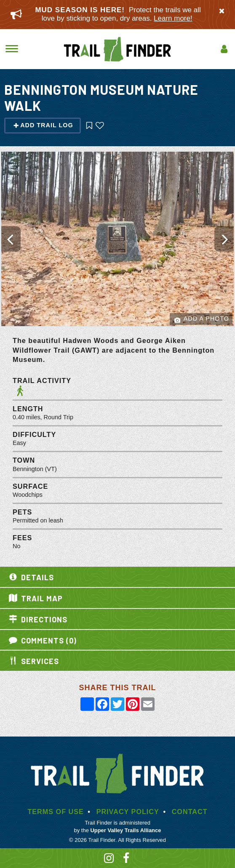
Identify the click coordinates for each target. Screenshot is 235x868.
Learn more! (173, 18)
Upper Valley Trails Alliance (126, 830)
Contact (190, 812)
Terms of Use (55, 812)
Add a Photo (202, 319)
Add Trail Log (43, 125)
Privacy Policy (128, 812)
